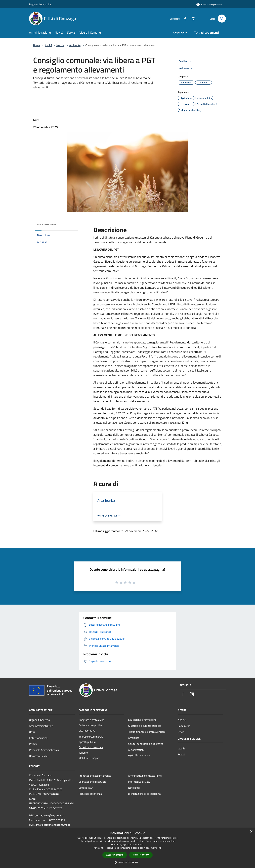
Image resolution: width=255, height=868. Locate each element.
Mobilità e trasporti (90, 758)
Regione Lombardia (40, 4)
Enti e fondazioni (39, 738)
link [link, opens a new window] (160, 848)
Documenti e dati (39, 756)
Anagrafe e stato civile (91, 720)
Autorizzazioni (136, 750)
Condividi (186, 61)
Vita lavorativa (87, 731)
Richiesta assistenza (90, 794)
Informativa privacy (139, 782)
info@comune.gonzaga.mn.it (53, 825)
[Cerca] (222, 19)
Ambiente (75, 45)
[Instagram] (192, 18)
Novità (48, 45)
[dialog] (127, 848)
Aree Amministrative (41, 726)
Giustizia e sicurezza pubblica (145, 726)
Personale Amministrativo (44, 750)
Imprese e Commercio (91, 737)
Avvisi (181, 732)
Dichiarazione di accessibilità (144, 794)
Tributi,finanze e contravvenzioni (147, 732)
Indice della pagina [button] (47, 224)
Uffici (32, 732)
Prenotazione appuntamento (95, 776)
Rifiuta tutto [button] (141, 855)
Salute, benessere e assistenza (146, 744)
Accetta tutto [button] (115, 855)
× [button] (251, 832)
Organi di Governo (39, 720)
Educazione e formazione (142, 720)
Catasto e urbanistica (91, 747)
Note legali (134, 788)
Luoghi (182, 748)
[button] (127, 862)
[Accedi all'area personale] (209, 4)
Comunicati (184, 726)
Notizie (60, 45)
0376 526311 (57, 820)
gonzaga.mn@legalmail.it (50, 815)
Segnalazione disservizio (92, 782)
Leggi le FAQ (86, 788)
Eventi (181, 754)
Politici (33, 744)
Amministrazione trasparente (145, 776)
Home (36, 45)
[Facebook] (184, 18)
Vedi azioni (186, 68)
